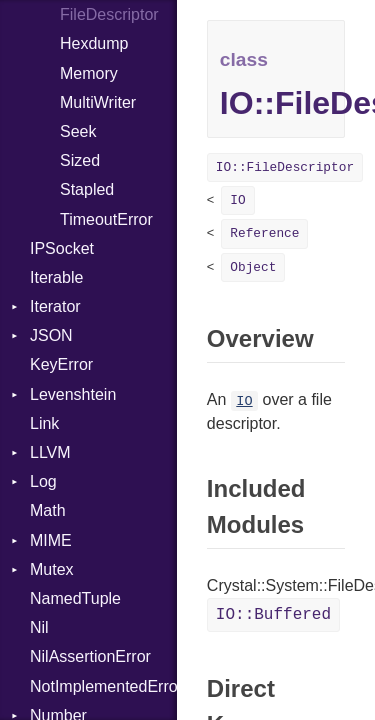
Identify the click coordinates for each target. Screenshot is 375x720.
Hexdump (94, 43)
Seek (78, 131)
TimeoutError (106, 219)
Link (44, 423)
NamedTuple (75, 598)
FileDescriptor (109, 14)
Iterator (55, 306)
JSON (51, 335)
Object (253, 267)
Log (43, 481)
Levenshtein (73, 394)
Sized (80, 160)
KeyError (61, 364)
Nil (39, 627)
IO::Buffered (273, 615)
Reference (264, 233)
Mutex (52, 569)
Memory (89, 73)
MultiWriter (98, 102)
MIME (51, 540)
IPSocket (62, 248)
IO (237, 200)
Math (48, 510)
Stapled (87, 189)
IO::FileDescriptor (285, 167)
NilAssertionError (90, 656)
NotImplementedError (103, 686)
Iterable (56, 277)
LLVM (50, 452)
